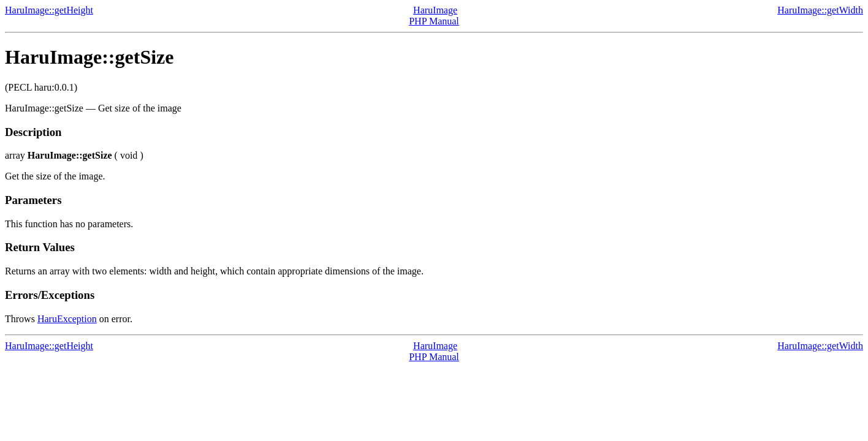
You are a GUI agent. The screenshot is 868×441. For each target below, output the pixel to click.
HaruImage (435, 10)
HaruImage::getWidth (820, 10)
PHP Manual (434, 21)
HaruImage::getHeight (49, 10)
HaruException (67, 319)
